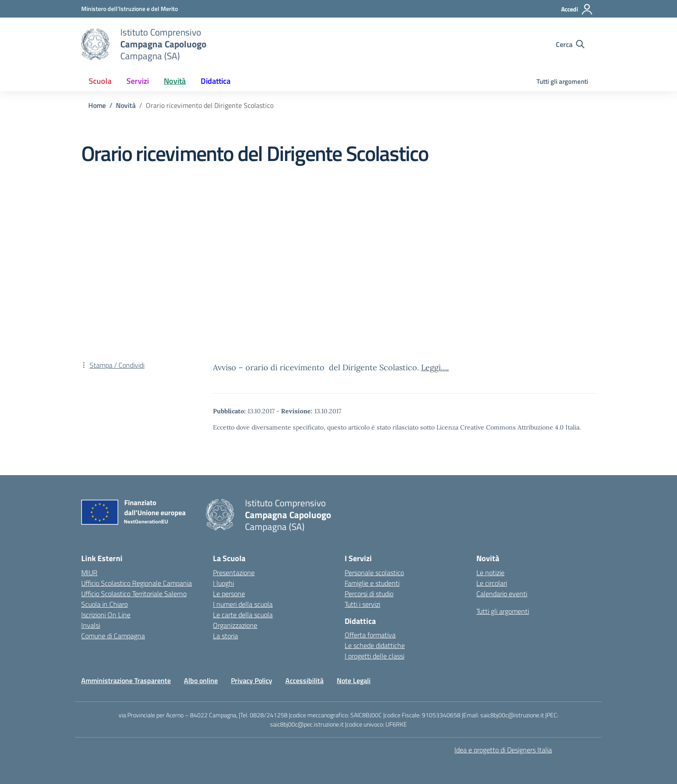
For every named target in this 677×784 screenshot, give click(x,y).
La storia (225, 636)
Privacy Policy (252, 680)
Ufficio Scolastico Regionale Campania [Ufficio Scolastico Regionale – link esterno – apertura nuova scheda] (137, 583)
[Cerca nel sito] (570, 44)
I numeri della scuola (243, 604)
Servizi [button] (138, 81)
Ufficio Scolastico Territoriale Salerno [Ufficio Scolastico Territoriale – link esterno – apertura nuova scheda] (134, 594)
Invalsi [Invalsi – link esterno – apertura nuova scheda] (91, 625)
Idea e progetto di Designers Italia (503, 750)
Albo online (201, 680)
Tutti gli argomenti (562, 81)
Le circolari (492, 583)
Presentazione (234, 573)
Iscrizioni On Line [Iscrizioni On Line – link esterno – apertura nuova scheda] (106, 615)
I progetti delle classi (375, 656)
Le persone (229, 594)
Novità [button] (175, 81)
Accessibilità (304, 680)
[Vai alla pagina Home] (97, 105)
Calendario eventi (502, 594)
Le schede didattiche (375, 645)
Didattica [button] (216, 81)
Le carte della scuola (243, 615)
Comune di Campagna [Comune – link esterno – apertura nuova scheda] (113, 636)
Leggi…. (435, 367)
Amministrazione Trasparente (126, 680)
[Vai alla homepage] (95, 44)
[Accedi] (577, 9)
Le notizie (490, 573)
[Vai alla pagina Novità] (126, 105)
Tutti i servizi (362, 604)
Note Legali (354, 680)
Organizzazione (235, 625)
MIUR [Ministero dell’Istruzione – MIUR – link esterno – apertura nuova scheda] (89, 573)
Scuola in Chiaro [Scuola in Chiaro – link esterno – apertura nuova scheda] (104, 604)
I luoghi (223, 583)
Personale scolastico (374, 573)
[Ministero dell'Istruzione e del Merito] (130, 9)
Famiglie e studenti (372, 583)
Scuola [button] (100, 81)
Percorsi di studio (369, 594)
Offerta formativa (370, 635)
